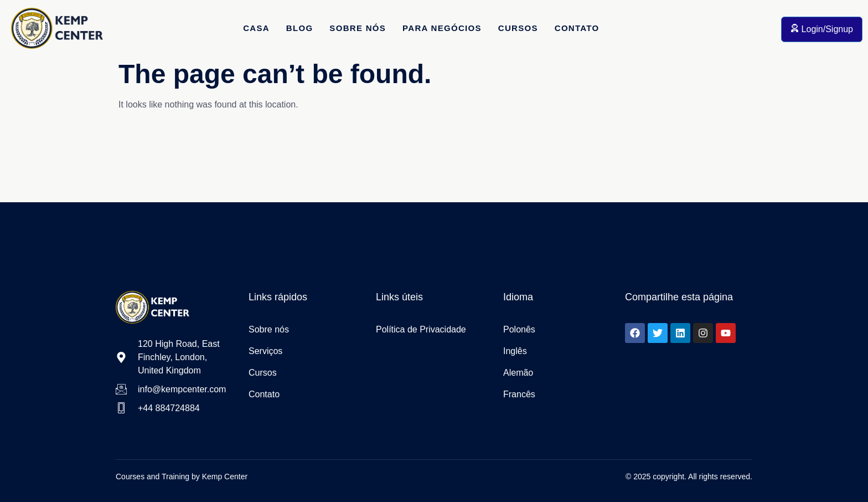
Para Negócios (442, 28)
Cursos (518, 28)
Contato (577, 28)
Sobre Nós (358, 28)
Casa (256, 28)
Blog (300, 28)
